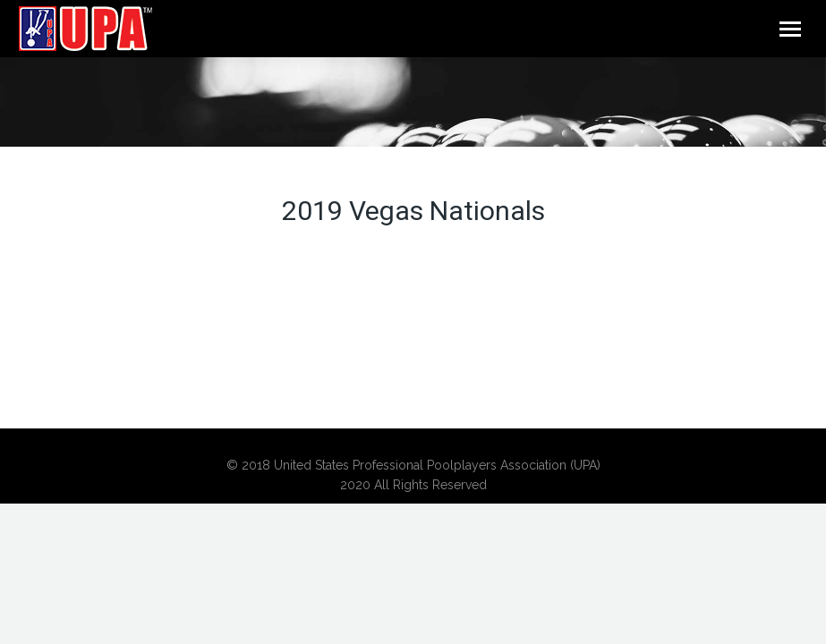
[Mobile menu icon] (790, 29)
